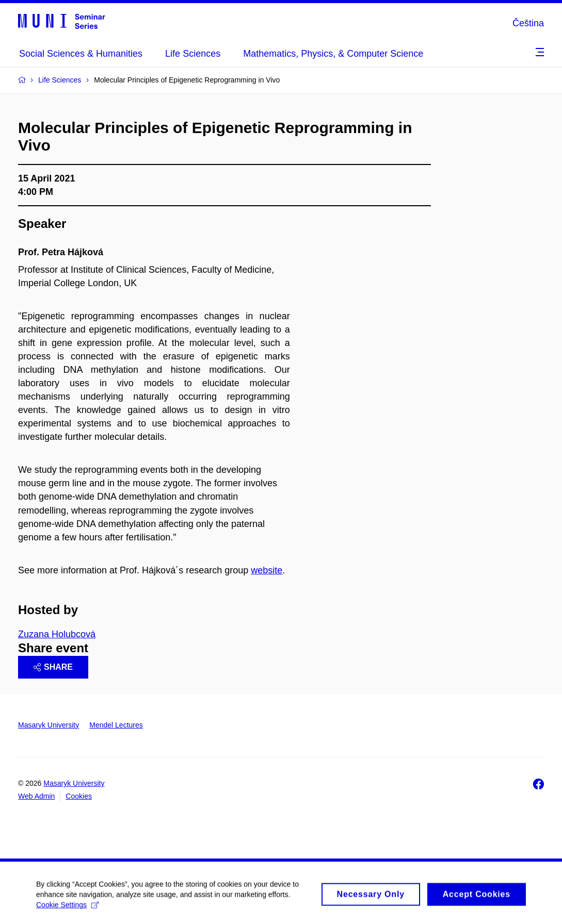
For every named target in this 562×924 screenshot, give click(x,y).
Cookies (79, 796)
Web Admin (36, 796)
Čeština (528, 23)
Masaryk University (49, 725)
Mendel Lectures (116, 725)
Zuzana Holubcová (57, 634)
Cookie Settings (67, 909)
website (267, 570)
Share (53, 667)
